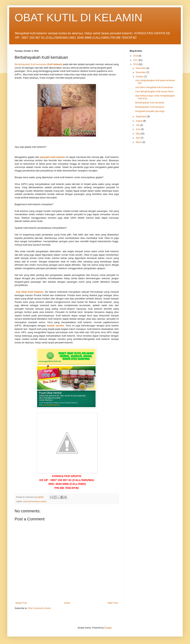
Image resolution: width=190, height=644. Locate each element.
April (138, 138)
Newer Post (21, 603)
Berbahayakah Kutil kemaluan (31, 64)
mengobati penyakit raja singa (150, 111)
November (141, 72)
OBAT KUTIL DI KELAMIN (78, 18)
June (138, 129)
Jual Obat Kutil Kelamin (29, 292)
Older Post (113, 603)
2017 (136, 60)
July (138, 125)
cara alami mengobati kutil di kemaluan (154, 87)
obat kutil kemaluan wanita (35, 501)
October (140, 77)
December (141, 68)
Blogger (108, 628)
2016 (136, 64)
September (141, 117)
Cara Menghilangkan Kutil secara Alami (154, 92)
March (139, 142)
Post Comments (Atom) (39, 608)
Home (67, 603)
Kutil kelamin (55, 64)
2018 (136, 56)
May (138, 134)
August (139, 121)
